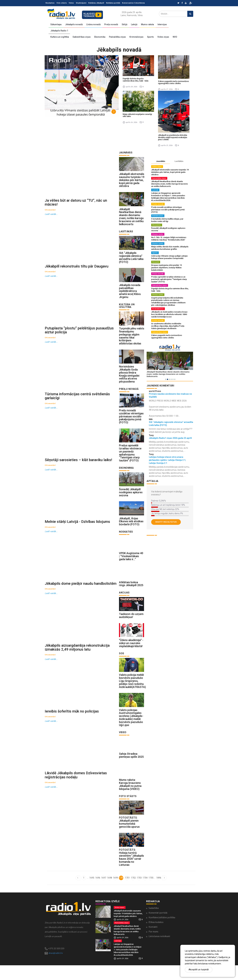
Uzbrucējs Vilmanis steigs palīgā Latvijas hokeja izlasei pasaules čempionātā (78, 101)
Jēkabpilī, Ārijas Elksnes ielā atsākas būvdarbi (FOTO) (131, 529)
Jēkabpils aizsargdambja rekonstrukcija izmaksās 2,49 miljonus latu (77, 665)
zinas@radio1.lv (56, 968)
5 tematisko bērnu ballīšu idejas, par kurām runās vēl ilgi (167, 220)
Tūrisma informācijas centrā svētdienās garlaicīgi (77, 405)
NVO (175, 37)
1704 (145, 892)
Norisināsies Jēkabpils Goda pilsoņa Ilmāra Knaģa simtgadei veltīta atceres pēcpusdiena (129, 379)
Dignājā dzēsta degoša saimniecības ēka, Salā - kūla (135, 80)
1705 (151, 892)
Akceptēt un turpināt (199, 970)
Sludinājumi (81, 3)
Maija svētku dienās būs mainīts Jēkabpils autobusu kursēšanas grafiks (170, 248)
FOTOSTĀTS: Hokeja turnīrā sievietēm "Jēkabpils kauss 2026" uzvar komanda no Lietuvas (131, 872)
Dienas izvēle (158, 234)
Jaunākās (161, 161)
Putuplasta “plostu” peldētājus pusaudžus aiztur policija (79, 337)
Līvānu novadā (93, 24)
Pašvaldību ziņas (117, 37)
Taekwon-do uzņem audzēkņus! (131, 625)
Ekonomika (100, 37)
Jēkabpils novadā (74, 24)
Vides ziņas (163, 37)
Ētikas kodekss (156, 937)
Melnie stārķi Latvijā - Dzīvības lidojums (77, 535)
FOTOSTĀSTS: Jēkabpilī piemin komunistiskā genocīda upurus (129, 836)
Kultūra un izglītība (60, 37)
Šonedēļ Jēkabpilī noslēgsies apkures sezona (131, 499)
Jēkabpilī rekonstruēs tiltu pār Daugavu (77, 271)
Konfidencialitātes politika (162, 932)
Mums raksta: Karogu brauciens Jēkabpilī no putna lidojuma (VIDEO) (130, 798)
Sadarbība (154, 923)
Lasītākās (179, 161)
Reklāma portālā (113, 3)
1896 (159, 892)
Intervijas (162, 24)
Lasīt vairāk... (51, 216)
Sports (150, 37)
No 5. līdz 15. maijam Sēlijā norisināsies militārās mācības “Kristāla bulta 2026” (169, 239)
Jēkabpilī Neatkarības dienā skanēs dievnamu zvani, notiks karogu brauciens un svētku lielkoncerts (131, 218)
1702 (133, 892)
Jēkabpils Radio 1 (59, 31)
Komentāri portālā (158, 928)
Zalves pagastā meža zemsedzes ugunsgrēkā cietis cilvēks (173, 82)
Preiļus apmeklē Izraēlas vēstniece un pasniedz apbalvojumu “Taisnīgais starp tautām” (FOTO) (130, 459)
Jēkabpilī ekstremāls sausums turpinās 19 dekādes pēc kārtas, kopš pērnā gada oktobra (132, 181)
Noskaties (50, 3)
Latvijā (134, 24)
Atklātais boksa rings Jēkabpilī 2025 (131, 593)
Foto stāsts (62, 3)
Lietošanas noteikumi (159, 951)
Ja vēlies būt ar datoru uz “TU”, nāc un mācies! (76, 205)
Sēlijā (125, 24)
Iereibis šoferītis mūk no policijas (72, 731)
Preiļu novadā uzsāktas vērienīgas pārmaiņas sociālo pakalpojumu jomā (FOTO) (131, 421)
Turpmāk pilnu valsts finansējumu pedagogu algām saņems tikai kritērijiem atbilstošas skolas (132, 340)
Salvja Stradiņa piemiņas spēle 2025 (131, 768)
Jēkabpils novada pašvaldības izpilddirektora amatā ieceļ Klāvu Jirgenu (130, 294)
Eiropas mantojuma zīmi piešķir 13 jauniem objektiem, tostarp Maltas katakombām (167, 268)
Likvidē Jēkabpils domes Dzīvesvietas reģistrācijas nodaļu (76, 797)
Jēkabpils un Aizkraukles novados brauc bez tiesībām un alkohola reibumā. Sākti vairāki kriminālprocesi (169, 314)
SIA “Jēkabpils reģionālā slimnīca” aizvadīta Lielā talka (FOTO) (131, 260)
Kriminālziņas (136, 37)
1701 (127, 892)
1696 (98, 892)
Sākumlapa (56, 24)
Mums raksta (147, 24)
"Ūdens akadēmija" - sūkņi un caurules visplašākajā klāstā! (131, 653)
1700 (121, 892)
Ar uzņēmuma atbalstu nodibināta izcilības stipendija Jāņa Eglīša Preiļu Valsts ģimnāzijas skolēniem (168, 326)
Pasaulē (156, 262)
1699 (115, 892)
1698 (109, 892)
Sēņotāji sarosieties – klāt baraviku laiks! (78, 471)
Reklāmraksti (158, 216)
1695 (92, 892)
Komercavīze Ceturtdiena (133, 3)
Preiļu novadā (111, 24)
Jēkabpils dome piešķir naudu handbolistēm (81, 599)
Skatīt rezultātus (166, 522)
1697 (103, 892)
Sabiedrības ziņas (82, 37)
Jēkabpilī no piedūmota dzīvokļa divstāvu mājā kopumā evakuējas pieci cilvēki (173, 137)
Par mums (153, 946)
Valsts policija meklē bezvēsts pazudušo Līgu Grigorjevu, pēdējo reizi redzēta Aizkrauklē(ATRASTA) (132, 692)
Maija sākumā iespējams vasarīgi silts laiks (137, 115)
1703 (139, 892)
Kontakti (153, 942)
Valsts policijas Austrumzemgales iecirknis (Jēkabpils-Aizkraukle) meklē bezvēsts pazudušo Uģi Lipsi (131, 729)
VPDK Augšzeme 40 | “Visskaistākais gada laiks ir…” (131, 564)
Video (71, 3)
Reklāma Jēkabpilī (96, 3)
